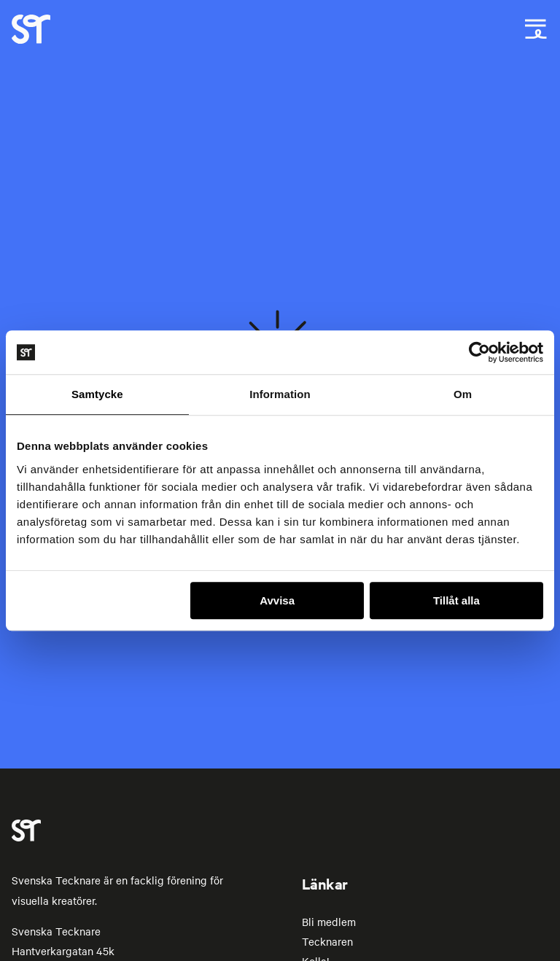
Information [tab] (280, 394)
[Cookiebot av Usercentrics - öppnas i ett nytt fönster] (479, 352)
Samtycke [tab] (97, 394)
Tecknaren (327, 941)
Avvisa (277, 600)
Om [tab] (463, 394)
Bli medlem (329, 922)
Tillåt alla (456, 600)
